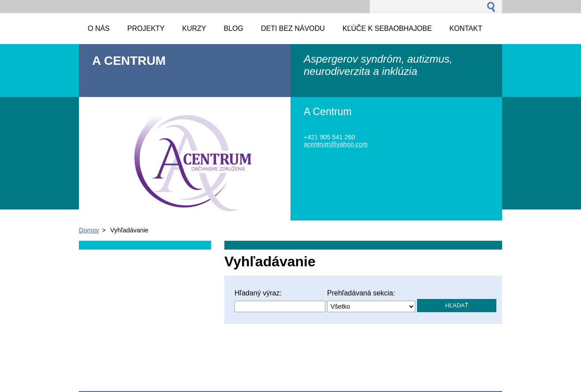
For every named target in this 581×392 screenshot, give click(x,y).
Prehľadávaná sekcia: (361, 293)
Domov (89, 230)
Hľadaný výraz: (258, 293)
